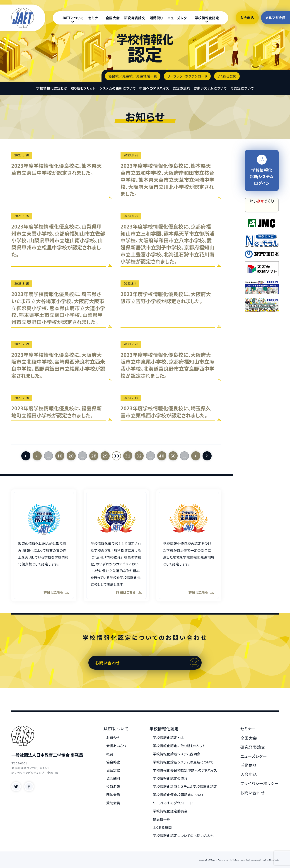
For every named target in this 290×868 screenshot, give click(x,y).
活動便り (156, 18)
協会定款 (113, 770)
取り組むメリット (83, 88)
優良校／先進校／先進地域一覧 (133, 76)
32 (139, 456)
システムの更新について (117, 88)
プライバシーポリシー (260, 783)
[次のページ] (196, 456)
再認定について (242, 88)
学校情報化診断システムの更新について (183, 762)
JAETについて (73, 18)
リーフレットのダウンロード (187, 76)
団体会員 (113, 795)
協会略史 (113, 762)
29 (105, 456)
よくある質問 (227, 76)
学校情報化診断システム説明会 (177, 754)
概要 (110, 754)
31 (128, 456)
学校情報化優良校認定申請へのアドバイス (185, 770)
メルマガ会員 (275, 18)
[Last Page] (207, 456)
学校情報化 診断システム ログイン (262, 170)
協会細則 (113, 778)
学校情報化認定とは (52, 88)
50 (173, 456)
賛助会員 (113, 803)
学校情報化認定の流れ (170, 778)
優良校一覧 (162, 819)
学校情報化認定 (207, 18)
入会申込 (247, 18)
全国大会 (113, 18)
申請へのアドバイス (154, 88)
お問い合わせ (107, 663)
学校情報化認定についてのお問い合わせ (184, 835)
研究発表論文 (135, 18)
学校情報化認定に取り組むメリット (179, 746)
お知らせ (113, 738)
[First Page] (26, 456)
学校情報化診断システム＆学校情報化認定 (185, 787)
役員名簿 (113, 787)
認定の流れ (181, 88)
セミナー (95, 18)
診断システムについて (210, 88)
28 (94, 456)
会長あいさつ (116, 746)
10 (60, 456)
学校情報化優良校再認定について (179, 795)
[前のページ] (37, 456)
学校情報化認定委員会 (170, 811)
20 (71, 456)
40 (162, 456)
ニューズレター (179, 18)
